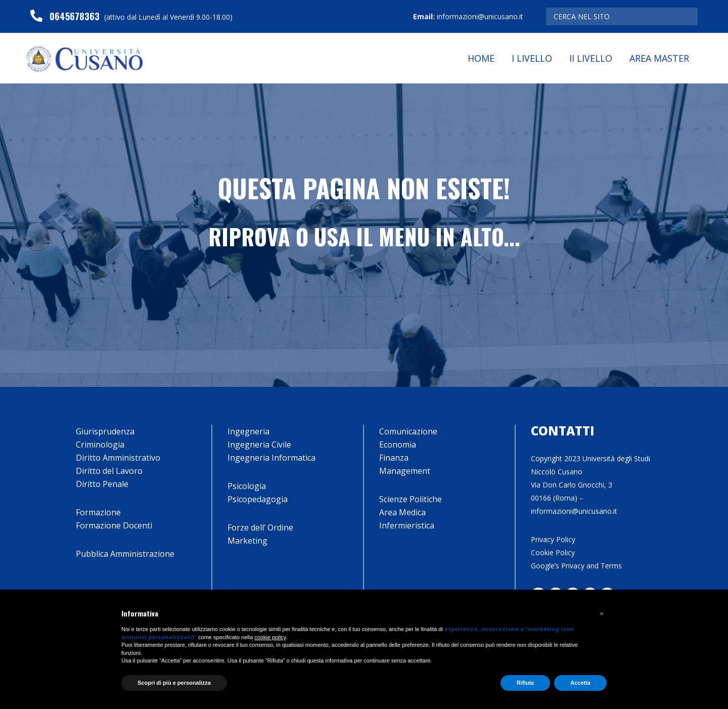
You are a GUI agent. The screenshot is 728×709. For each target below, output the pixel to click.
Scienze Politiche (411, 499)
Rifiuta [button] (525, 683)
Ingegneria (248, 431)
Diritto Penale (102, 484)
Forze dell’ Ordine (260, 527)
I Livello (532, 58)
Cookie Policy (553, 552)
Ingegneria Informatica (271, 458)
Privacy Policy (553, 539)
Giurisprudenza (105, 431)
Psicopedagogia (258, 499)
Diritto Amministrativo (118, 458)
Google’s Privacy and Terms (576, 566)
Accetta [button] (580, 683)
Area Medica (402, 512)
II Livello (591, 58)
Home (481, 58)
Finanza (394, 458)
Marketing (247, 541)
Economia (398, 445)
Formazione (98, 512)
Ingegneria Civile (259, 445)
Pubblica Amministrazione (125, 554)
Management (405, 471)
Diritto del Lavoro (109, 471)
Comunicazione (408, 431)
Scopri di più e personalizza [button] (174, 683)
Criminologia (100, 445)
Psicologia (247, 486)
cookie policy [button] (270, 637)
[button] (602, 614)
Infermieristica (407, 525)
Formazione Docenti (114, 525)
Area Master (659, 58)
